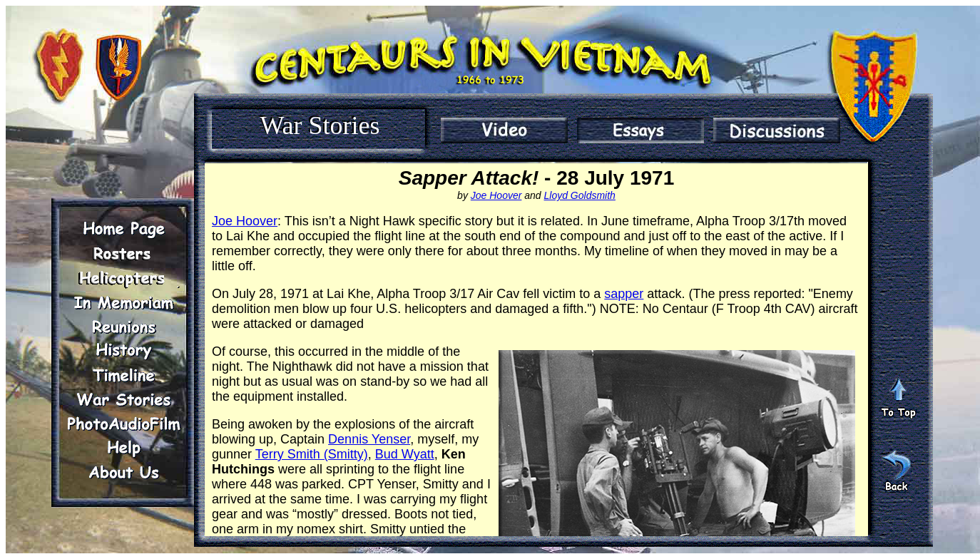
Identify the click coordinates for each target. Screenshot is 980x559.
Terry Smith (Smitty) (312, 454)
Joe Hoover (496, 195)
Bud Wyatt (405, 454)
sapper (624, 294)
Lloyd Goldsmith (580, 195)
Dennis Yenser (369, 439)
